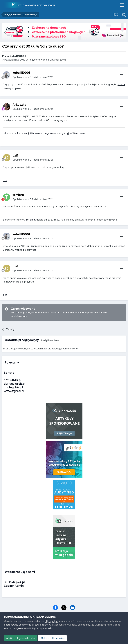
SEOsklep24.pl (14, 582)
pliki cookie (51, 621)
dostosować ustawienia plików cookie (26, 625)
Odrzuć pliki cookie (52, 638)
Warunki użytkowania (16, 628)
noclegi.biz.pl (13, 387)
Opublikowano (33, 77)
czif (5, 180)
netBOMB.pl (12, 380)
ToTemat (31, 220)
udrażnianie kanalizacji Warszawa (23, 133)
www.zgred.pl (14, 391)
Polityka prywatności (41, 628)
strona (121, 84)
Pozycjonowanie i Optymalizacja (47, 60)
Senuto (9, 373)
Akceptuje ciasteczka (21, 638)
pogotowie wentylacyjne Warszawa (64, 133)
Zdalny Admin (14, 586)
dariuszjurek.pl (15, 384)
